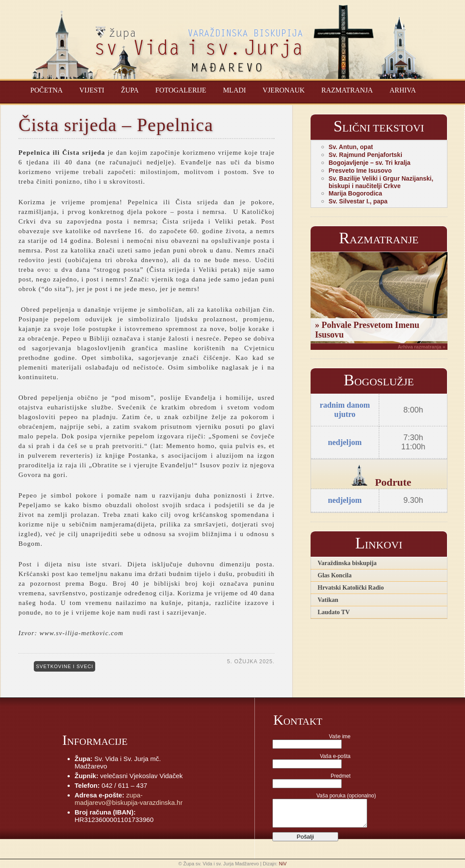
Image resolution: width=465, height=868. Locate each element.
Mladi (234, 90)
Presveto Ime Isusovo (360, 171)
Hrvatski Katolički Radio (351, 588)
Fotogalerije (181, 90)
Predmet (341, 776)
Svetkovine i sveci (64, 666)
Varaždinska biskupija (347, 563)
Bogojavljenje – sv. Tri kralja (370, 163)
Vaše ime (340, 736)
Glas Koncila (334, 575)
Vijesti (92, 90)
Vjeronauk (284, 90)
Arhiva (403, 90)
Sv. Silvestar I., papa (358, 201)
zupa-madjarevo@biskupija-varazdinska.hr (129, 799)
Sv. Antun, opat (351, 147)
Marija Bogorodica (355, 193)
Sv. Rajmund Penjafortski (365, 155)
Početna (46, 90)
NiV (283, 864)
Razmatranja (347, 90)
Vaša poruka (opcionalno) (346, 796)
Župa (130, 90)
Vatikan (328, 600)
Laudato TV (334, 612)
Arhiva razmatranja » (422, 347)
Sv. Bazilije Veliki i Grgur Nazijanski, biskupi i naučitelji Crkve (381, 182)
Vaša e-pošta (335, 756)
